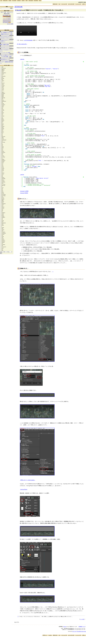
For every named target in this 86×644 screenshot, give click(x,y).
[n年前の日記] (27, 7)
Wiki (27, 1)
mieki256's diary (82, 2)
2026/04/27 (11, 43)
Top (1, 1)
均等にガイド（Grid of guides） (28, 480)
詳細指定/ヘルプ (82, 627)
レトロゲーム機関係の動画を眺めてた (7, 63)
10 (9, 19)
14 (6, 20)
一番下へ (84, 4)
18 (10, 20)
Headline (50, 635)
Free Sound (31, 1)
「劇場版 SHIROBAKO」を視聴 (6, 34)
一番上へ (84, 635)
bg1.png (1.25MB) (24, 191)
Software (19, 1)
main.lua (22, 59)
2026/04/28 (11, 39)
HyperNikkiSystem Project (81, 631)
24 (9, 21)
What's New (5, 1)
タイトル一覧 (64, 4)
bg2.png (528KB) (24, 193)
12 (3, 20)
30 (8, 22)
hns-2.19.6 (74, 631)
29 (7, 22)
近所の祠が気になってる (5, 59)
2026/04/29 (11, 35)
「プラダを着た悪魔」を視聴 (6, 57)
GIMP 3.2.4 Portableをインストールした (6, 50)
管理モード (45, 635)
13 (4, 20)
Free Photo (36, 1)
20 (4, 21)
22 (7, 21)
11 (10, 19)
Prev (4, 15)
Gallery (23, 1)
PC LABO (14, 1)
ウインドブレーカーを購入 (5, 52)
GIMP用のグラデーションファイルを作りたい (6, 41)
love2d (19, 10)
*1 (18, 617)
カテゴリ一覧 (7, 65)
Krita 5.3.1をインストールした (6, 47)
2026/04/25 (11, 49)
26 (3, 22)
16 (8, 20)
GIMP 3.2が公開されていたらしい (7, 55)
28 (6, 22)
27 (4, 22)
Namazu (65, 627)
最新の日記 (55, 4)
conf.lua (22, 175)
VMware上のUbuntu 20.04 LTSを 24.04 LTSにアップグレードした (6, 37)
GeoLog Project (24, 489)
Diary (40, 1)
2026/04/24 (11, 54)
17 (9, 20)
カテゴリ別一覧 (71, 4)
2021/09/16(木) (19, 7)
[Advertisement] (62, 640)
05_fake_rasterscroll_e (22, 44)
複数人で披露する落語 (4, 45)
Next (10, 15)
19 (3, 21)
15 (7, 20)
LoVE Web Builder (28, 40)
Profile (10, 1)
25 (10, 21)
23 (8, 21)
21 (6, 21)
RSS (59, 4)
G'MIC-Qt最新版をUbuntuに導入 (6, 33)
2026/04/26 (11, 46)
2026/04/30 (11, 31)
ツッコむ (82, 619)
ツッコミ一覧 (78, 4)
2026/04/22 (11, 61)
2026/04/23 (11, 58)
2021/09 (7, 15)
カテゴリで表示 (10, 24)
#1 (16, 10)
